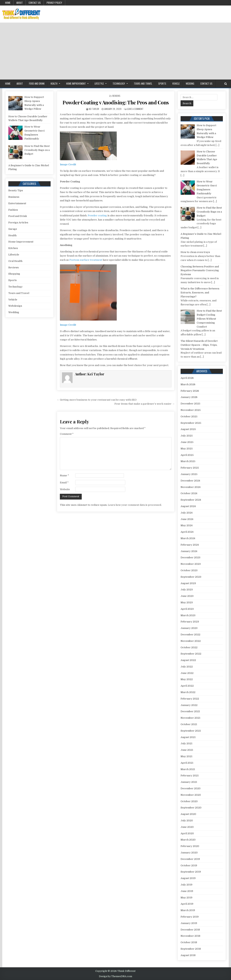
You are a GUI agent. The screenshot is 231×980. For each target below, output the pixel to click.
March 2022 (188, 692)
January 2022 (189, 705)
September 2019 (191, 872)
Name (64, 475)
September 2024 (191, 500)
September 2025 (191, 423)
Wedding (190, 84)
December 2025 (190, 404)
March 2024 (188, 538)
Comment (67, 434)
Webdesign (15, 306)
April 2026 (187, 378)
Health (54, 84)
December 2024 (190, 481)
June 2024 (187, 519)
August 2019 (188, 878)
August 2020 (188, 814)
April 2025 (187, 455)
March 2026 (188, 384)
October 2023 (189, 570)
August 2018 (188, 955)
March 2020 (188, 840)
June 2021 (187, 750)
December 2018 (190, 930)
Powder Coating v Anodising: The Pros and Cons (116, 102)
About (20, 3)
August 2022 (188, 660)
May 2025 (187, 449)
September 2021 (191, 731)
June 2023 (187, 596)
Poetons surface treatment (86, 260)
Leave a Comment (135, 109)
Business (14, 197)
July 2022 (187, 667)
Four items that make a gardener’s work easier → (144, 404)
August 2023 (188, 583)
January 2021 (189, 782)
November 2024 (191, 487)
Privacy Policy (54, 3)
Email (64, 483)
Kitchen (13, 248)
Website (65, 489)
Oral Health (15, 261)
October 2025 (189, 416)
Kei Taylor (94, 109)
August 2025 (188, 429)
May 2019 (186, 898)
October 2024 (189, 493)
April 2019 (187, 904)
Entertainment (17, 203)
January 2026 (189, 397)
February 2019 (190, 917)
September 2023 (191, 577)
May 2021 (186, 756)
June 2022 (187, 673)
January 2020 (189, 853)
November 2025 (191, 410)
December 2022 (190, 635)
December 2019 (190, 859)
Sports (162, 84)
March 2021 (188, 769)
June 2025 (187, 442)
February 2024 (190, 545)
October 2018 (189, 942)
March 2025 (188, 461)
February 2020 (190, 846)
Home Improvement (76, 84)
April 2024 (187, 532)
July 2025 (187, 436)
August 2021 (188, 737)
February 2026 (190, 391)
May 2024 (187, 525)
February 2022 (190, 699)
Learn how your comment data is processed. (135, 505)
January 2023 (189, 628)
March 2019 (188, 910)
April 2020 (187, 833)
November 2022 (191, 641)
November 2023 (191, 564)
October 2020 (189, 801)
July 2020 (187, 820)
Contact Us (35, 3)
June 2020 (187, 827)
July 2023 (187, 590)
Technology (119, 84)
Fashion (13, 210)
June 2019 (187, 891)
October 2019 (189, 865)
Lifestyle (99, 84)
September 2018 (191, 949)
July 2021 (186, 743)
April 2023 (187, 609)
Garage (13, 229)
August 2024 (188, 506)
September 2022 (191, 654)
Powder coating (97, 215)
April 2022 (187, 686)
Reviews (116, 96)
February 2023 (190, 622)
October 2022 (189, 647)
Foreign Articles (18, 223)
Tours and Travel (143, 84)
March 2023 (188, 615)
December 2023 (190, 557)
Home (8, 3)
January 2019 (189, 923)
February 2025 (190, 468)
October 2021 (189, 724)
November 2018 (190, 936)
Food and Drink (37, 84)
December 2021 (190, 711)
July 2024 (187, 513)
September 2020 (191, 808)
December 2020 (191, 788)
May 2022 (187, 679)
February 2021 (190, 776)
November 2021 (190, 718)
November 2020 (191, 795)
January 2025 (189, 474)
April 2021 (187, 763)
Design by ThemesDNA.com (115, 976)
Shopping (14, 274)
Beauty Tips (16, 190)
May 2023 (187, 602)
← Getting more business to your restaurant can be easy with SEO (97, 400)
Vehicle (176, 84)
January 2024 (189, 551)
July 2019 (186, 885)
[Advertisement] (116, 51)
